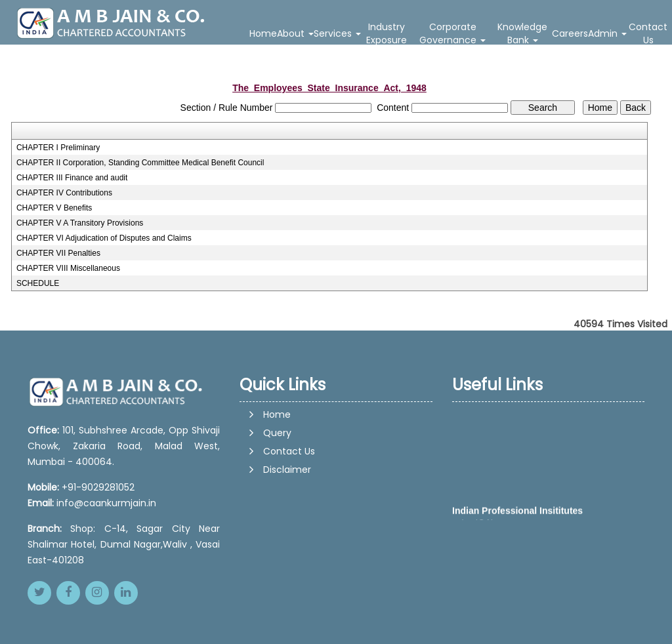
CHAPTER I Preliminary (58, 148)
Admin (607, 33)
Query (277, 433)
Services (337, 33)
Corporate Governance (452, 33)
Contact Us (648, 33)
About (295, 33)
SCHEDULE (38, 283)
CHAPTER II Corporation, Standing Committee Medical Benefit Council (140, 163)
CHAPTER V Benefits (54, 208)
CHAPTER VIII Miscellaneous (68, 268)
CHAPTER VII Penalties (58, 253)
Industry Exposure (387, 33)
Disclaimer (287, 470)
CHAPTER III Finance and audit (72, 178)
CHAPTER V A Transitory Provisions (80, 223)
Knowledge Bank (522, 33)
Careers (570, 33)
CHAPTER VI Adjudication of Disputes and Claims (104, 238)
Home (263, 33)
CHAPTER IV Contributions (64, 193)
